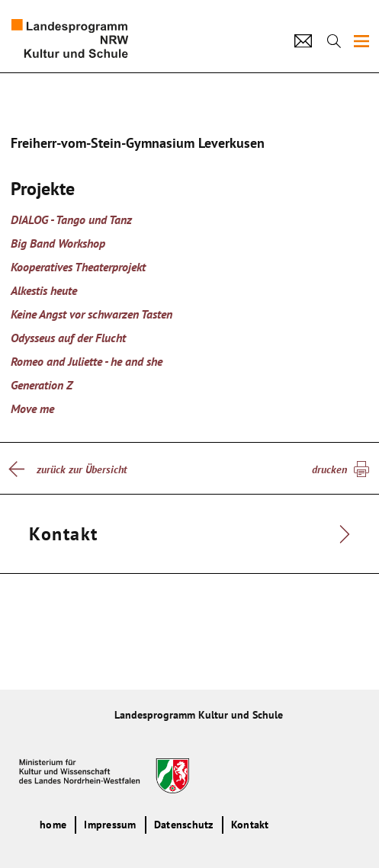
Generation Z (42, 385)
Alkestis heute (44, 290)
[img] (361, 41)
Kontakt (250, 825)
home (53, 825)
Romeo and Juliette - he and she (87, 361)
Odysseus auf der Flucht (68, 338)
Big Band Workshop (58, 243)
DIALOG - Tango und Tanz (71, 219)
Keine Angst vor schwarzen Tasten (92, 314)
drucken (329, 469)
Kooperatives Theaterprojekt (78, 267)
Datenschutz (184, 825)
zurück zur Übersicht (82, 469)
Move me (32, 408)
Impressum (110, 825)
